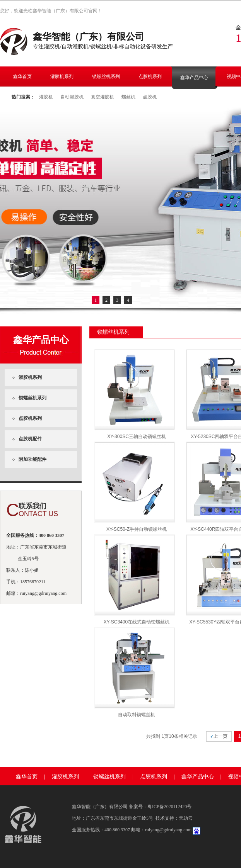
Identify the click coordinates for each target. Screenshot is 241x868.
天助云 (186, 818)
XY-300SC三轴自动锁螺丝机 (137, 437)
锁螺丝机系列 (109, 777)
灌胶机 (46, 97)
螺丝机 (128, 97)
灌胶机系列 (65, 777)
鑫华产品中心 (198, 777)
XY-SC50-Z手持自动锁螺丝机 (137, 529)
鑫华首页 (27, 777)
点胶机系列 (154, 777)
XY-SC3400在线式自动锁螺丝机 (137, 622)
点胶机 (150, 97)
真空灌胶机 (103, 97)
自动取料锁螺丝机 (137, 715)
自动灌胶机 (72, 97)
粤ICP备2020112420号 (169, 807)
